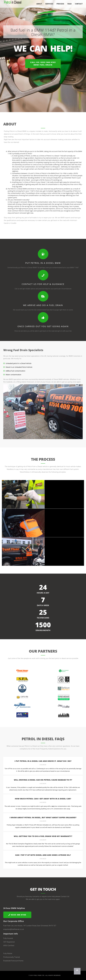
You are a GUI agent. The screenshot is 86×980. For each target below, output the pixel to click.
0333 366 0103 (17, 915)
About (39, 4)
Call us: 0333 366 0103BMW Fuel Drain (43, 64)
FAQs (70, 4)
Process (60, 4)
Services (49, 4)
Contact (79, 4)
